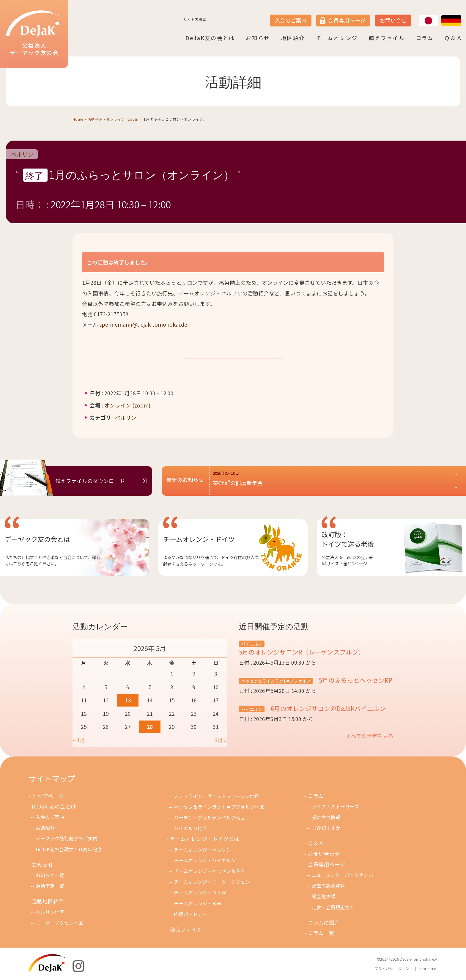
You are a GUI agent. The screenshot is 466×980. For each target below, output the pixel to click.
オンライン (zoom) (123, 119)
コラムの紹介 (324, 922)
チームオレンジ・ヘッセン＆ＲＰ (210, 871)
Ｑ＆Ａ (453, 38)
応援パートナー (191, 914)
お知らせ (258, 38)
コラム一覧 (321, 933)
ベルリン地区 (50, 912)
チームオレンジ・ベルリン (202, 850)
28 (150, 727)
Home (78, 119)
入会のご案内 (291, 20)
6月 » (221, 740)
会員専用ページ (347, 20)
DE (442, 15)
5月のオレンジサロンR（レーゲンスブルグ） (302, 652)
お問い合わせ (324, 854)
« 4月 (79, 740)
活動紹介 (45, 828)
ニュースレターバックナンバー (345, 875)
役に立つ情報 (326, 817)
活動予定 (95, 119)
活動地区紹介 (48, 901)
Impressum (428, 969)
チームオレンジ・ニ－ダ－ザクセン (212, 882)
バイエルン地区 (191, 828)
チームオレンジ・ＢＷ (198, 903)
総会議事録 (324, 896)
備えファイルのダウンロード (90, 481)
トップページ (48, 796)
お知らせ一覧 (50, 875)
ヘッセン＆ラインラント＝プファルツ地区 (219, 807)
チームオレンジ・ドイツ (199, 539)
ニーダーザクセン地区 (59, 923)
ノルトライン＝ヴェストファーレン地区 (217, 796)
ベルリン (22, 154)
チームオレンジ (337, 38)
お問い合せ (393, 20)
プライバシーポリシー (393, 969)
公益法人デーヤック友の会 (34, 33)
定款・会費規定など (333, 907)
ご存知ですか (326, 828)
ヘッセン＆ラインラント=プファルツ (276, 681)
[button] (336, 481)
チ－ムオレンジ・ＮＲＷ (200, 892)
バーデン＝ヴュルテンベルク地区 (210, 818)
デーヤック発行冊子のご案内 (67, 838)
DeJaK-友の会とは (54, 806)
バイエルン (252, 644)
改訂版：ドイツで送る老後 (348, 539)
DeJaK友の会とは (210, 38)
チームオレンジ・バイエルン (205, 860)
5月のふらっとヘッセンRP (355, 680)
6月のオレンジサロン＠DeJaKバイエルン (328, 708)
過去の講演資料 (328, 886)
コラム (425, 38)
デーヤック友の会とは (37, 539)
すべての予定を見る (370, 736)
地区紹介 (293, 38)
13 (128, 700)
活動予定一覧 (50, 886)
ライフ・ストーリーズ (335, 807)
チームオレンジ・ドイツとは (205, 839)
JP (419, 15)
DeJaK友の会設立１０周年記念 (69, 849)
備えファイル (387, 38)
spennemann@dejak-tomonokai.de (143, 324)
